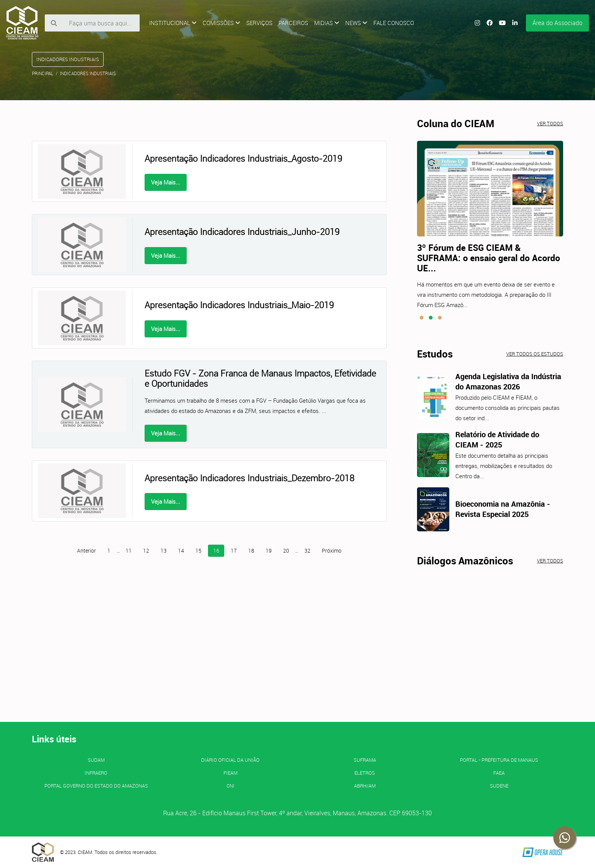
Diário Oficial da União (230, 760)
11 (129, 551)
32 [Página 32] (307, 551)
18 (251, 551)
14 (181, 551)
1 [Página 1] (109, 551)
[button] (422, 318)
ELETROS (365, 773)
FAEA (499, 773)
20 (286, 551)
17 (234, 551)
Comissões (221, 23)
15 (198, 551)
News (356, 23)
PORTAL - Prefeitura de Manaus (499, 760)
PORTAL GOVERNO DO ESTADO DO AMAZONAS (96, 786)
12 (146, 551)
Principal (43, 73)
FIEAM (231, 773)
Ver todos (550, 123)
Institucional (173, 23)
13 (164, 551)
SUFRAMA (365, 760)
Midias (327, 23)
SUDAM (96, 760)
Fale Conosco (394, 23)
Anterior (87, 551)
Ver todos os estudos (535, 354)
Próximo (332, 551)
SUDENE (499, 786)
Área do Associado (557, 23)
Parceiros (293, 23)
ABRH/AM (365, 786)
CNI (231, 786)
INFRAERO (96, 773)
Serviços (259, 23)
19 (269, 551)
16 (216, 551)
